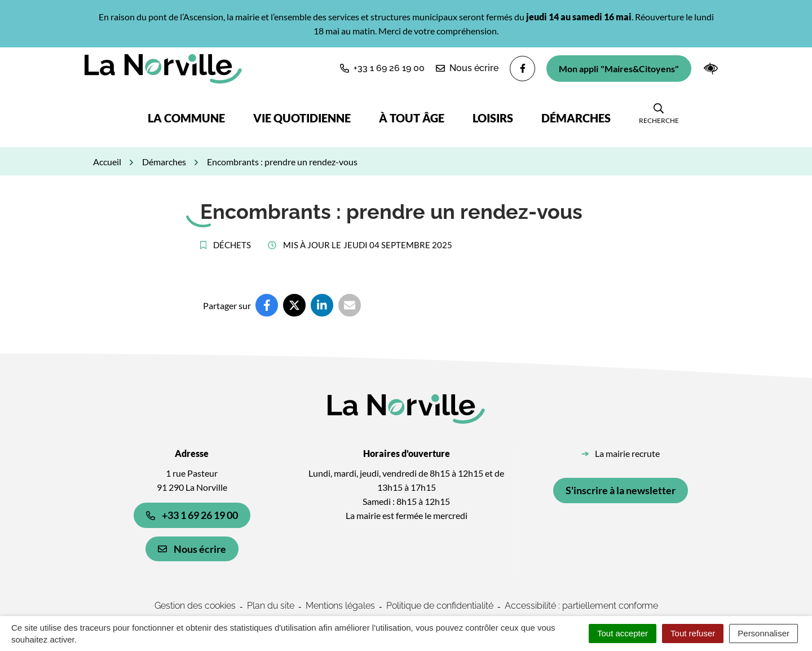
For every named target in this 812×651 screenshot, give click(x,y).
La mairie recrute (627, 453)
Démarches (576, 118)
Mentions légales (340, 606)
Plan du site (271, 606)
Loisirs (493, 118)
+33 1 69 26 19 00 (192, 515)
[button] (382, 68)
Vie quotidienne (302, 118)
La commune (186, 118)
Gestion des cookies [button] (195, 606)
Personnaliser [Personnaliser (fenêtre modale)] (764, 633)
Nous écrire (192, 549)
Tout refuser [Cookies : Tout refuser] (693, 633)
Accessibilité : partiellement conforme (581, 606)
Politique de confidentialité (440, 606)
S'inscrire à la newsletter (621, 490)
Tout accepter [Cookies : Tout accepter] (623, 633)
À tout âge (412, 118)
